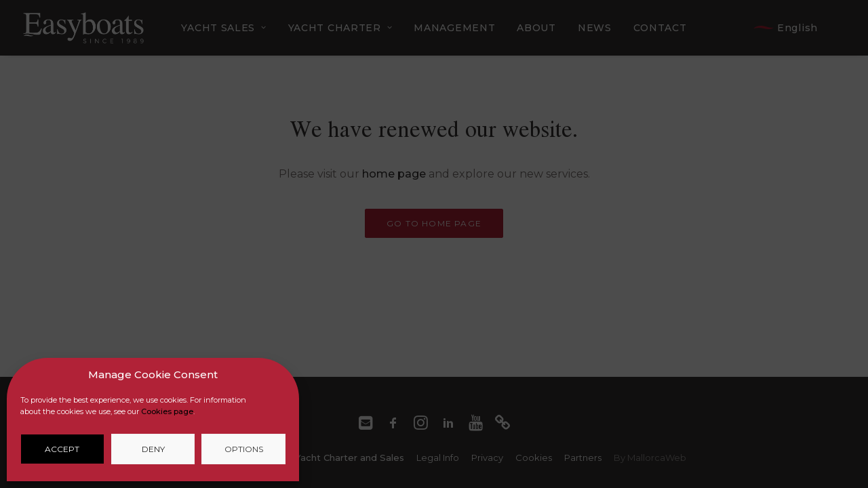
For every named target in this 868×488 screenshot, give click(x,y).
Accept (62, 449)
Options (244, 449)
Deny (153, 449)
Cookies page (167, 411)
